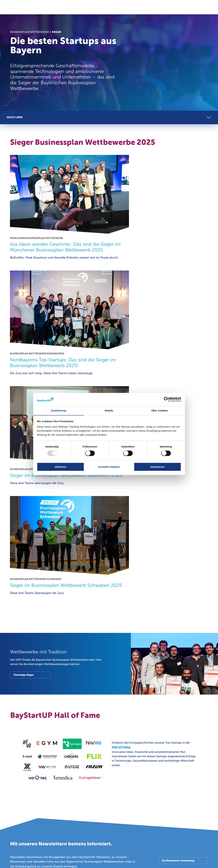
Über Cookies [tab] (160, 410)
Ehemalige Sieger (24, 437)
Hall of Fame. (121, 510)
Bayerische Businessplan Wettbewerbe (180, 669)
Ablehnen (61, 467)
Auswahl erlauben (109, 467)
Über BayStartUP (22, 732)
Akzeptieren (157, 467)
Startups (16, 667)
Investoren (68, 667)
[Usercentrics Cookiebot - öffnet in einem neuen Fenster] (166, 399)
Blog (166, 732)
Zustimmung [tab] (58, 410)
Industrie (118, 667)
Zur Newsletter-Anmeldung (177, 623)
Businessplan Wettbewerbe (30, 32)
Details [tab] (109, 410)
